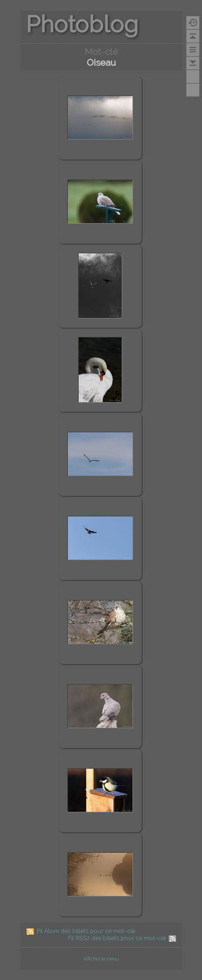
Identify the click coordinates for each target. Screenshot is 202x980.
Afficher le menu (101, 959)
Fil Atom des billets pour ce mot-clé (86, 931)
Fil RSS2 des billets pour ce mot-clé (117, 938)
